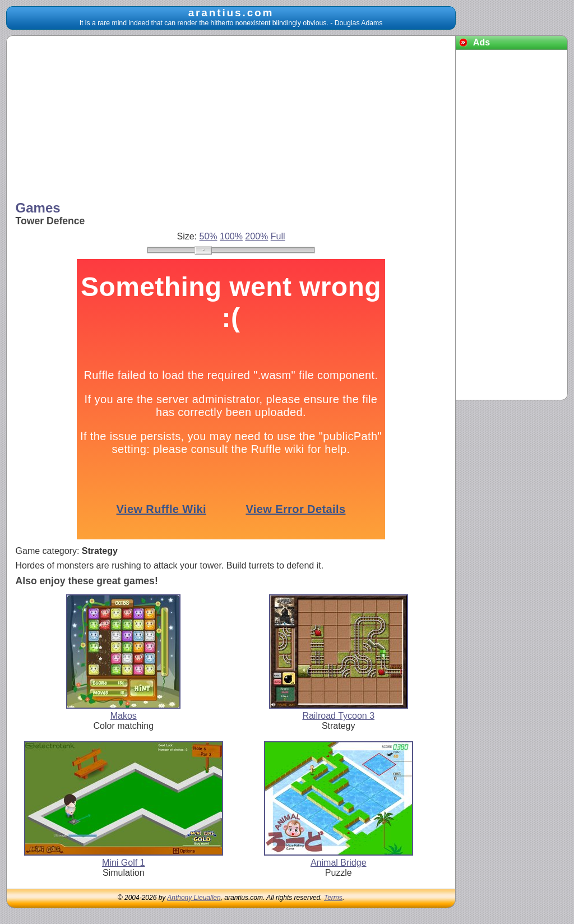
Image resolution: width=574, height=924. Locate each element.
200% (256, 236)
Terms (333, 898)
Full (278, 236)
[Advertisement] (231, 119)
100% (231, 236)
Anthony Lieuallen (194, 898)
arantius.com (231, 13)
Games (38, 208)
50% (209, 236)
